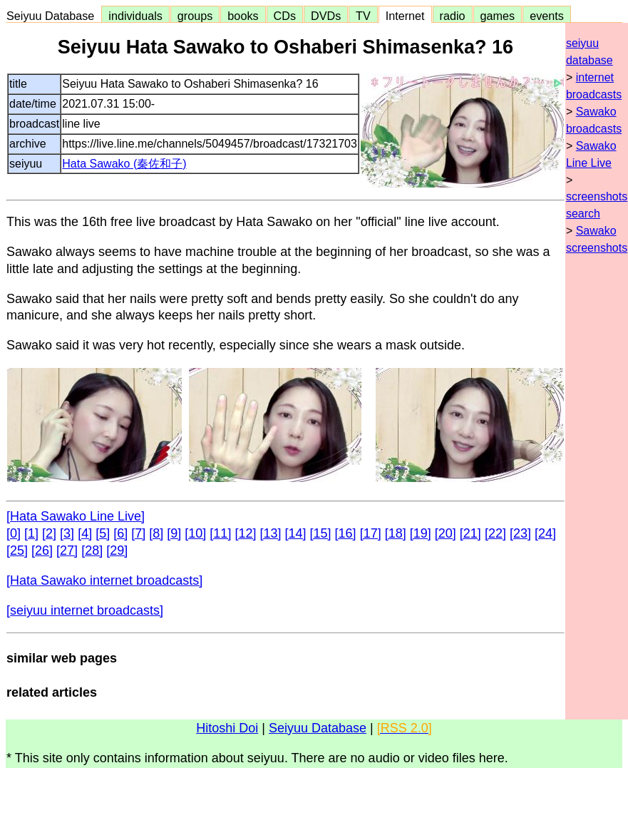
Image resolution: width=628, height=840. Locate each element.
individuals (135, 16)
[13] (270, 533)
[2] (49, 533)
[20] (446, 533)
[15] (321, 533)
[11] (220, 533)
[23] (520, 533)
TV (363, 16)
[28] (92, 550)
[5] (103, 533)
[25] (17, 550)
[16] (346, 533)
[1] (31, 533)
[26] (42, 550)
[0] (14, 533)
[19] (421, 533)
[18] (396, 533)
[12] (245, 533)
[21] (470, 533)
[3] (67, 533)
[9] (174, 533)
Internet (405, 16)
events (547, 16)
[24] (545, 533)
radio (453, 16)
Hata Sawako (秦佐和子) (124, 164)
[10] (195, 533)
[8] (156, 533)
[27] (67, 550)
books (243, 16)
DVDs (326, 16)
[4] (85, 533)
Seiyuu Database (53, 16)
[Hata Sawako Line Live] (76, 516)
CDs (285, 16)
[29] (117, 550)
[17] (371, 533)
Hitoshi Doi (227, 728)
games (498, 16)
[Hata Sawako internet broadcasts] (104, 580)
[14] (296, 533)
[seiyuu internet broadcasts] (85, 610)
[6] (120, 533)
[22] (495, 533)
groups (195, 16)
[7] (138, 533)
